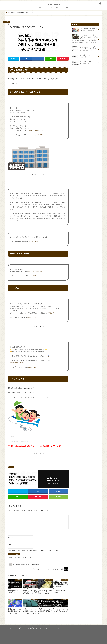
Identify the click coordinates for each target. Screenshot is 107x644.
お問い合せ (22, 628)
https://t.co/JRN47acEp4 (35, 272)
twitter (13, 437)
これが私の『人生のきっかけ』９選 (85, 63)
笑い (62, 8)
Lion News (54, 4)
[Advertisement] (38, 179)
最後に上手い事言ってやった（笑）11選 (84, 56)
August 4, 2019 (38, 135)
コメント (11, 514)
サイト (9, 544)
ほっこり (46, 8)
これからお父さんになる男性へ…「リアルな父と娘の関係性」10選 (84, 49)
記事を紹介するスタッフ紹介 (35, 628)
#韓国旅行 (51, 313)
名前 (10, 531)
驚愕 (67, 8)
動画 (40, 8)
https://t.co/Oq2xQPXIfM (36, 130)
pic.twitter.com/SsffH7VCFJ (18, 363)
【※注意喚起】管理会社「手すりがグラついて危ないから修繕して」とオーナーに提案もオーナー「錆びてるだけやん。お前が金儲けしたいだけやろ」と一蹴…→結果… (85, 39)
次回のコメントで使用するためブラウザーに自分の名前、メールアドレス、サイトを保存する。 (34, 551)
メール (10, 538)
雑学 (57, 8)
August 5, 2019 (34, 241)
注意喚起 (11, 467)
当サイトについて (12, 628)
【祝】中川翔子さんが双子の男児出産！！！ (85, 30)
